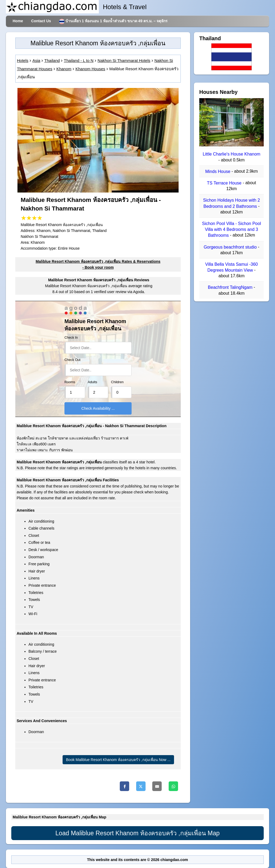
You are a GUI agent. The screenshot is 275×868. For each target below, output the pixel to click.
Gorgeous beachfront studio (231, 247)
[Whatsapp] (173, 786)
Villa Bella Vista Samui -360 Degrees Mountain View (231, 267)
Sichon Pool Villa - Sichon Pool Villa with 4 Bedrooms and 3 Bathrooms (231, 230)
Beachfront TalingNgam (231, 288)
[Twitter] (141, 786)
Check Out (73, 360)
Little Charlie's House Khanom (232, 154)
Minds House (218, 171)
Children (117, 382)
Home (18, 21)
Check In (71, 338)
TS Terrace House (225, 183)
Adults (93, 382)
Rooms (70, 382)
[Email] (157, 786)
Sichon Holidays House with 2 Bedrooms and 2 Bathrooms (231, 203)
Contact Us (41, 21)
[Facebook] (124, 786)
